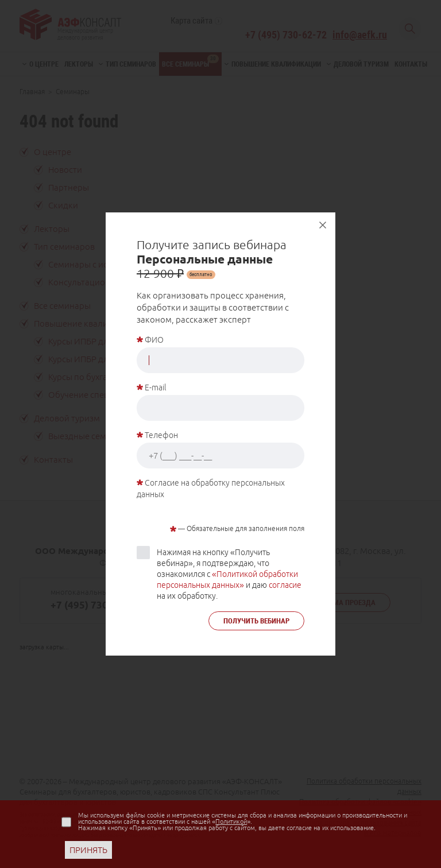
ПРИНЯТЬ (88, 850)
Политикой (231, 821)
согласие (285, 585)
